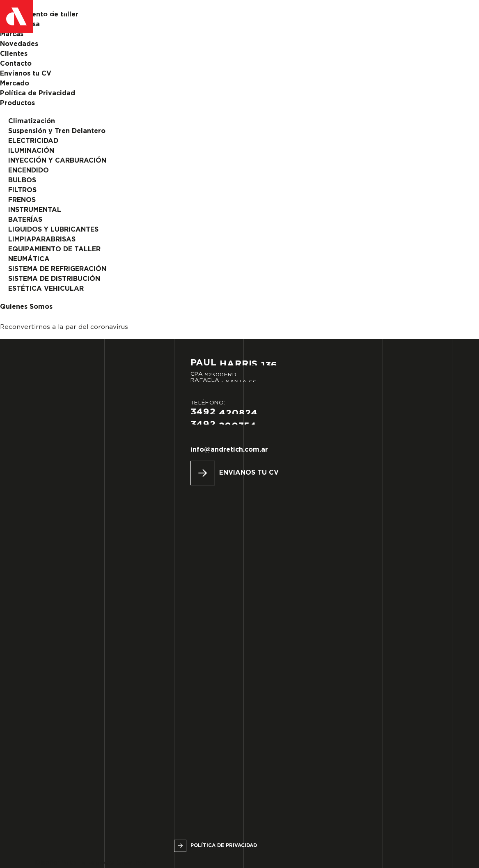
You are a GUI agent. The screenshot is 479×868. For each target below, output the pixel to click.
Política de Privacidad (38, 93)
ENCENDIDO (29, 171)
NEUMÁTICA (29, 259)
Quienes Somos (26, 307)
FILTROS (22, 190)
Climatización (32, 121)
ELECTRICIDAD (33, 141)
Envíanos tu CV (26, 74)
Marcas (12, 34)
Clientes (14, 54)
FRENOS (22, 200)
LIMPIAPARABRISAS (42, 240)
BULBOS (22, 180)
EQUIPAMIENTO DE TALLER (54, 249)
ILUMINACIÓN (31, 151)
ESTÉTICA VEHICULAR (46, 289)
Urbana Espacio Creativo (103, 863)
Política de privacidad (224, 846)
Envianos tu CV (249, 473)
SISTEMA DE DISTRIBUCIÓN (54, 279)
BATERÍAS (25, 220)
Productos (17, 103)
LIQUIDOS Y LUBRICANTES (53, 230)
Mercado (15, 84)
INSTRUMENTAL (35, 210)
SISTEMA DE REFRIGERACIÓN (57, 269)
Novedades (19, 44)
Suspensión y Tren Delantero (57, 131)
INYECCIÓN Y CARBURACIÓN (57, 161)
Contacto (16, 64)
